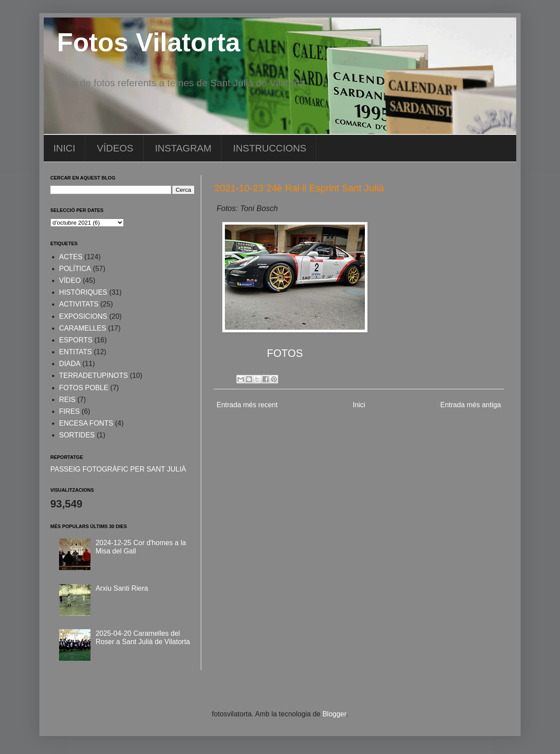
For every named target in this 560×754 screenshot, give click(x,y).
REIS (67, 400)
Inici (359, 405)
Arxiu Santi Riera (122, 588)
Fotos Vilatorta (149, 42)
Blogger (334, 714)
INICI (64, 148)
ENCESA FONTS (86, 423)
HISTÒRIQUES (83, 292)
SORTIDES (77, 435)
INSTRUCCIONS (270, 148)
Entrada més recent (247, 405)
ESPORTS (76, 340)
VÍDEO (70, 280)
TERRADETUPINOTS (93, 375)
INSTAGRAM (183, 148)
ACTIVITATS (79, 304)
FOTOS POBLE (84, 388)
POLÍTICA (75, 269)
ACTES (71, 257)
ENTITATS (75, 352)
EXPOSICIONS (83, 316)
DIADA (70, 364)
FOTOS (285, 353)
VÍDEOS (115, 148)
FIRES (69, 411)
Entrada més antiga (471, 405)
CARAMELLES (83, 328)
